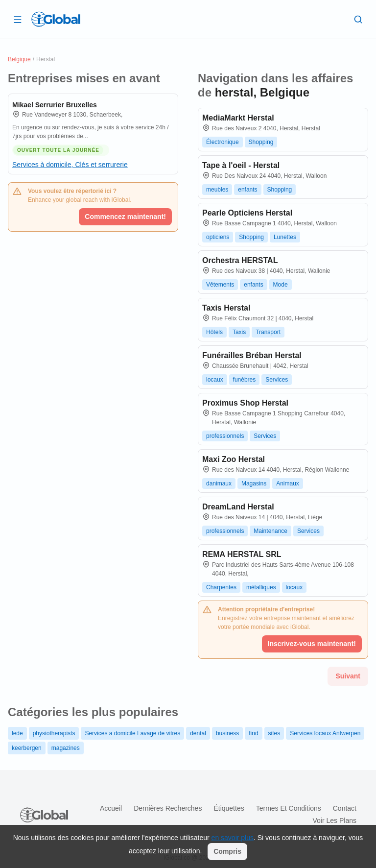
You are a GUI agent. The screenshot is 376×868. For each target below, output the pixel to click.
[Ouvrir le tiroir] (18, 19)
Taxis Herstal (226, 308)
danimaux (219, 483)
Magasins (254, 483)
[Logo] (56, 19)
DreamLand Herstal (238, 507)
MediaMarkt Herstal (238, 118)
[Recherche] (358, 19)
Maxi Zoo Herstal (234, 459)
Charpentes (221, 587)
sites (274, 733)
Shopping (261, 142)
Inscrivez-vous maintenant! (312, 644)
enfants (247, 190)
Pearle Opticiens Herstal (247, 213)
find (253, 733)
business (227, 733)
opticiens (218, 237)
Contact (345, 808)
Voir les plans (335, 820)
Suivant (348, 676)
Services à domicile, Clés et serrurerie (70, 165)
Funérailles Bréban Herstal (252, 355)
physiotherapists (54, 733)
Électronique (223, 142)
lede (17, 733)
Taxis (239, 332)
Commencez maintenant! (125, 217)
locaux (215, 380)
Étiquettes (229, 808)
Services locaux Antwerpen (325, 733)
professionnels (225, 436)
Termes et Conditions (289, 808)
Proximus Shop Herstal (245, 403)
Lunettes (285, 237)
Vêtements (220, 285)
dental (198, 733)
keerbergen (27, 748)
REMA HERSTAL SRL (242, 554)
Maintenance (270, 531)
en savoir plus (233, 838)
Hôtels (214, 332)
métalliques (261, 587)
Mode (281, 285)
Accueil (111, 808)
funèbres (245, 380)
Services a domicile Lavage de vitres (132, 733)
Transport (268, 332)
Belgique (19, 59)
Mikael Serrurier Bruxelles (55, 105)
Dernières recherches (168, 808)
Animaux (288, 483)
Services (277, 380)
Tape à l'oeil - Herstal (241, 165)
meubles (217, 190)
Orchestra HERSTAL (240, 260)
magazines (66, 748)
